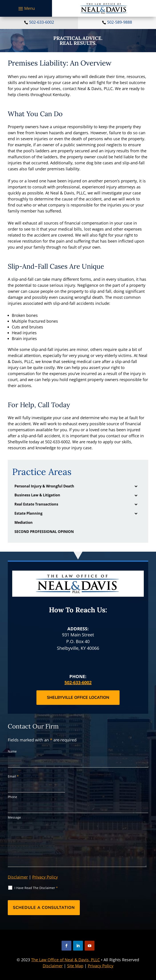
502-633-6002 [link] (42, 22)
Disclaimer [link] (53, 966)
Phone (12, 797)
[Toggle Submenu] (136, 486)
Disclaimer (18, 877)
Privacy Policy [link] (101, 966)
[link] (104, 8)
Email (13, 776)
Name (12, 751)
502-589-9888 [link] (120, 22)
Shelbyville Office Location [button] (78, 697)
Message (14, 817)
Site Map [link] (75, 966)
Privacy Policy (45, 877)
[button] (26, 8)
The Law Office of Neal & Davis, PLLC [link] (65, 960)
